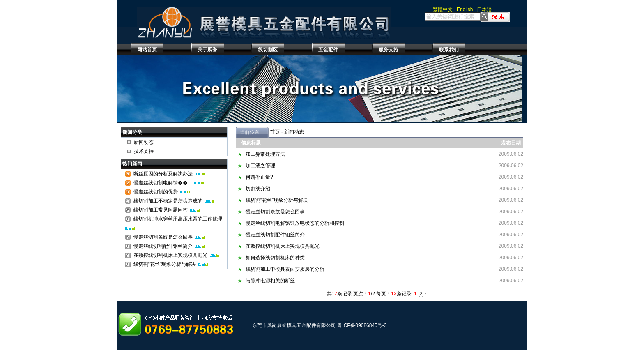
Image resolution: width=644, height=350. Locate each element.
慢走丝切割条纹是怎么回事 (163, 237)
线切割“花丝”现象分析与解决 (165, 264)
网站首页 (147, 50)
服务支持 (389, 50)
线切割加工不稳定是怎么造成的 (168, 201)
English (465, 9)
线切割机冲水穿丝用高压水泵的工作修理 (178, 219)
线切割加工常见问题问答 (161, 210)
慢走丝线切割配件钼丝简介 (163, 246)
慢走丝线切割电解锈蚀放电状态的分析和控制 (295, 223)
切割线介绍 (258, 189)
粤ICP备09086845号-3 (362, 325)
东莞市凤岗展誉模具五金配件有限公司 (294, 325)
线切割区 (268, 50)
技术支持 (144, 151)
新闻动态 (144, 142)
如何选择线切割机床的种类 (275, 258)
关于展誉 (207, 50)
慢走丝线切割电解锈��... (163, 183)
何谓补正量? (259, 177)
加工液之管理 (260, 166)
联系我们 (449, 50)
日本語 (484, 9)
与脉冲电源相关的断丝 (270, 281)
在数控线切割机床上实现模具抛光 (170, 255)
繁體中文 (443, 9)
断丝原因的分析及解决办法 (163, 174)
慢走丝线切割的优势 (156, 192)
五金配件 (328, 50)
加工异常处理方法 (265, 154)
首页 (275, 132)
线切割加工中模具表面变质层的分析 (285, 269)
